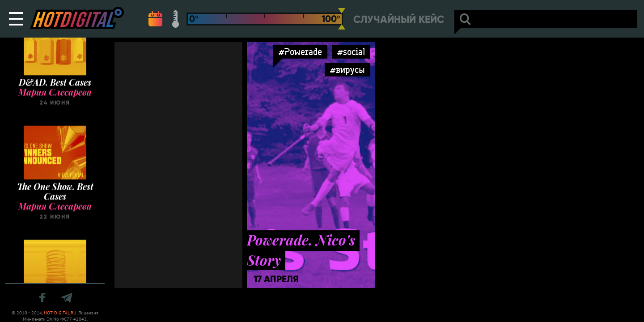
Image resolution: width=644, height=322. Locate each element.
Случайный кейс (399, 19)
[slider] (342, 19)
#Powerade (300, 52)
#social (351, 52)
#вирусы (347, 70)
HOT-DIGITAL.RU (60, 313)
